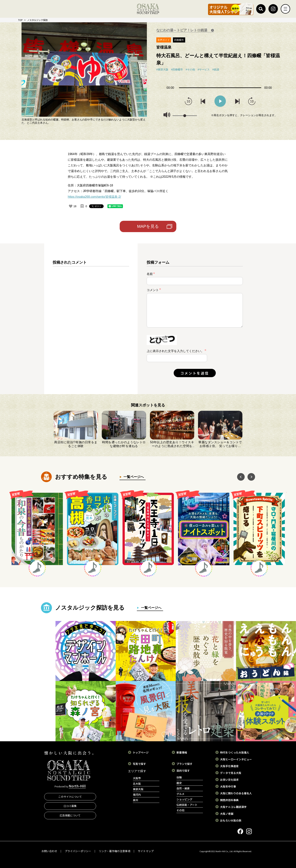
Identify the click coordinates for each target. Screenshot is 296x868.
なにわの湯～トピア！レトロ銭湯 (182, 30)
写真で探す (139, 764)
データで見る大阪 (231, 773)
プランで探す (184, 764)
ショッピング (184, 799)
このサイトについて (70, 797)
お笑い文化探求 (229, 780)
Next (150, 67)
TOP (20, 20)
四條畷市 (179, 40)
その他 (180, 810)
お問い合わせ (49, 851)
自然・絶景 (183, 788)
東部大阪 (138, 789)
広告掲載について (70, 815)
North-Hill (77, 786)
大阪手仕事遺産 (229, 766)
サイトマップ (146, 851)
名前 (151, 274)
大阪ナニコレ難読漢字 (233, 807)
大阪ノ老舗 (227, 814)
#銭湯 (216, 70)
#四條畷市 (177, 70)
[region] (91, 322)
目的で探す (183, 771)
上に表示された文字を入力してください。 (175, 351)
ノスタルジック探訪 (37, 20)
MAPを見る (148, 226)
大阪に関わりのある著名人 (236, 793)
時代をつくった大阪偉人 (235, 752)
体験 (179, 777)
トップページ (141, 752)
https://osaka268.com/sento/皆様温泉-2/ (94, 197)
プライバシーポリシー (78, 851)
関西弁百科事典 (229, 800)
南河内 (137, 795)
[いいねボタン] (71, 206)
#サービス (204, 70)
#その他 (190, 70)
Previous (19, 67)
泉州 (136, 800)
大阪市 (137, 778)
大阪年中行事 (228, 786)
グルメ (180, 794)
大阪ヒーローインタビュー (236, 759)
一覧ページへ (133, 477)
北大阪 (137, 784)
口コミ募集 (70, 806)
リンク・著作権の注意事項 (115, 851)
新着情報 (182, 752)
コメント (154, 290)
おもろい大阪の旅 (231, 820)
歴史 (179, 783)
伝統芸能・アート (187, 805)
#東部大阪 (162, 70)
